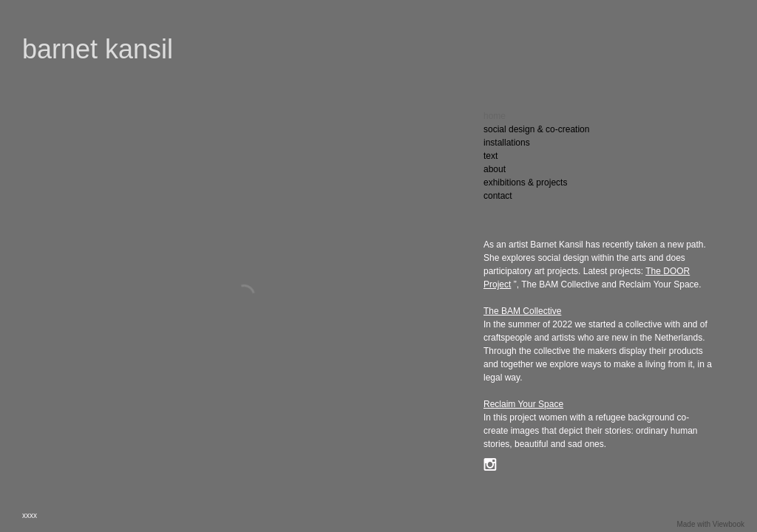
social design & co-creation (536, 129)
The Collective (522, 311)
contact (498, 196)
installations (507, 143)
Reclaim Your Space (523, 404)
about (495, 169)
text (490, 156)
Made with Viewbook (710, 524)
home (495, 116)
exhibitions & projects (525, 183)
